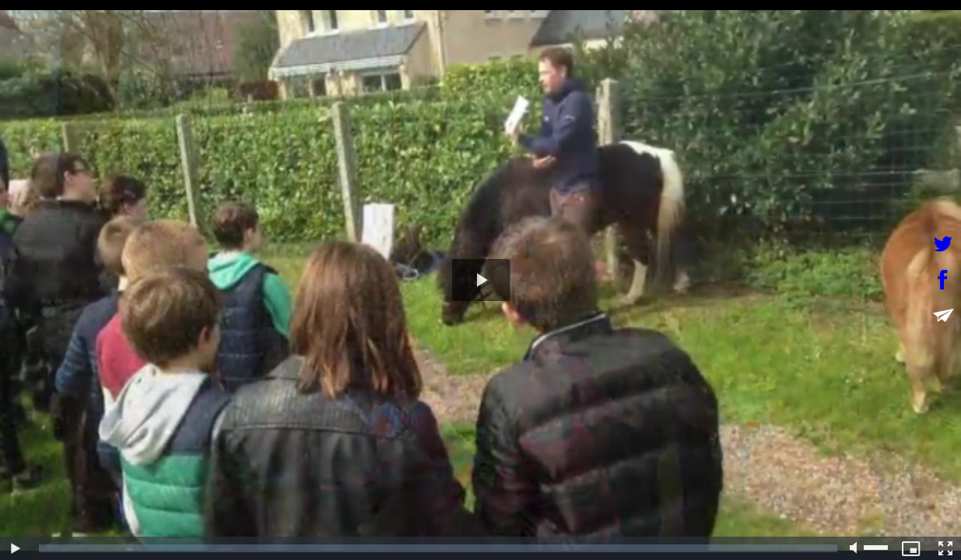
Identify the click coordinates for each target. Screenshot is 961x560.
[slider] (438, 548)
